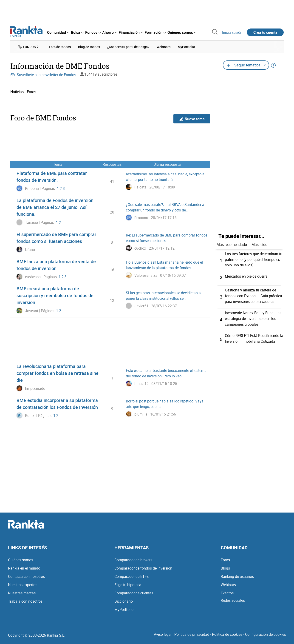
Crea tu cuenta (265, 32)
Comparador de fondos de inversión (143, 566)
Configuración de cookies (266, 632)
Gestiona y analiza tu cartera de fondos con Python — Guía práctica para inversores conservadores (253, 295)
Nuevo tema (192, 119)
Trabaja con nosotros (25, 599)
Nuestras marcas (22, 591)
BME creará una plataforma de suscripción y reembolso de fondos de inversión (55, 295)
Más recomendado (232, 244)
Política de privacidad (192, 632)
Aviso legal (163, 632)
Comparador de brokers (133, 558)
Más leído (259, 244)
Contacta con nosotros (26, 574)
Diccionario (124, 599)
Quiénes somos (21, 558)
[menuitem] (58, 32)
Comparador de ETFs (131, 574)
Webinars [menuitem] (164, 47)
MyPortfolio (124, 607)
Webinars (228, 582)
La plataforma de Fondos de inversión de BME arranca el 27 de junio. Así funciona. (55, 207)
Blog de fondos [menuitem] (89, 47)
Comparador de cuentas (134, 591)
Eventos (227, 591)
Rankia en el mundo (24, 566)
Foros (31, 91)
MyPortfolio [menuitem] (186, 47)
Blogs (225, 566)
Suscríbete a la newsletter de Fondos (43, 75)
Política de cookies (227, 632)
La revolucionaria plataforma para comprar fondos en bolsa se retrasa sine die (58, 373)
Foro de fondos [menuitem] (60, 47)
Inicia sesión (232, 32)
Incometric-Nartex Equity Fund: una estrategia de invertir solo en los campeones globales (253, 317)
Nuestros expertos (23, 582)
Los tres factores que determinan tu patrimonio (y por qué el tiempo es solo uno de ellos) (254, 259)
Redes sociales (233, 598)
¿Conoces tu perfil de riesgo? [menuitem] (128, 47)
